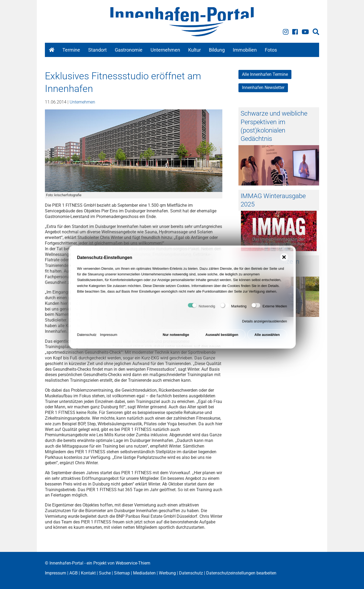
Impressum (109, 337)
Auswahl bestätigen (222, 337)
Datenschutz (87, 337)
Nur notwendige (176, 337)
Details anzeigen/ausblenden (265, 324)
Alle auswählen (267, 337)
